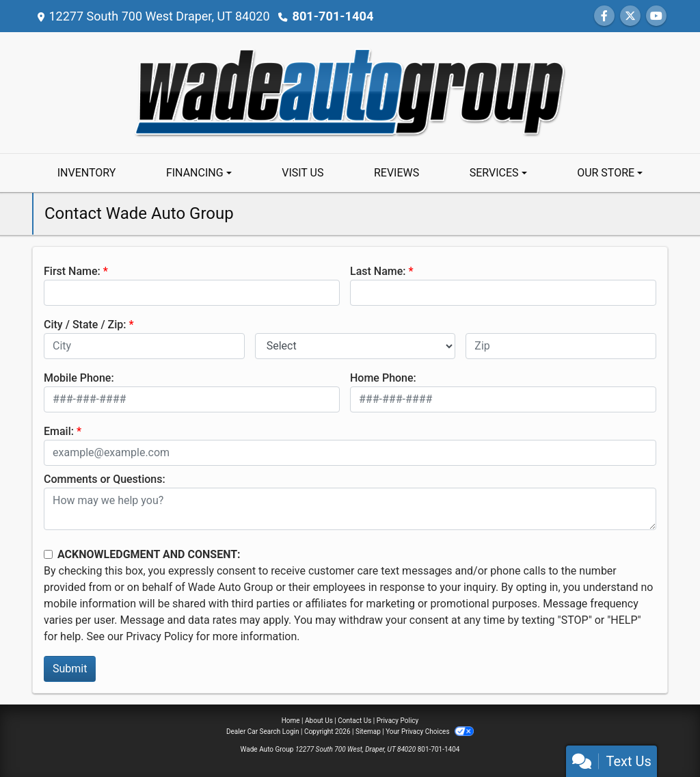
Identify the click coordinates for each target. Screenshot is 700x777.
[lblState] (355, 346)
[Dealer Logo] (350, 92)
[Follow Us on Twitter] (630, 16)
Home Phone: (383, 378)
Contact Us (354, 721)
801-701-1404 (332, 16)
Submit (70, 669)
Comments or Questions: (105, 479)
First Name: (72, 271)
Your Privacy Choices (430, 732)
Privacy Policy (160, 636)
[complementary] (659, 736)
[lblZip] (561, 346)
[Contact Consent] (48, 554)
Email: (59, 431)
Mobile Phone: (79, 378)
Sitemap (368, 732)
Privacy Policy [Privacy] (398, 721)
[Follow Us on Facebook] (604, 16)
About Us (319, 721)
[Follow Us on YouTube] (656, 16)
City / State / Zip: (85, 325)
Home (291, 721)
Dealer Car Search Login (263, 732)
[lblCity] (144, 346)
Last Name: (378, 271)
